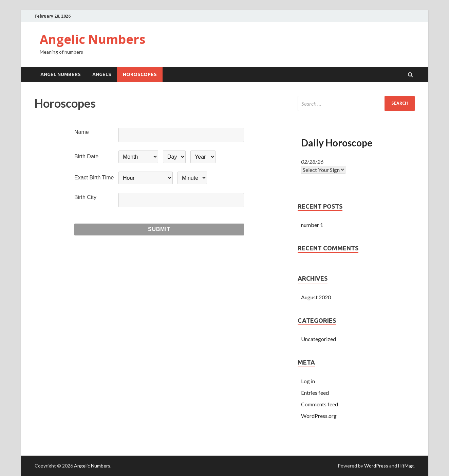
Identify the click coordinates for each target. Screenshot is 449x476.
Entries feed (315, 393)
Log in (308, 381)
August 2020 (316, 297)
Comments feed (320, 404)
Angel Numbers (61, 74)
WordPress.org (319, 416)
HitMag (406, 466)
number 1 (312, 225)
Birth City (85, 197)
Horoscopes (140, 74)
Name (82, 132)
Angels (102, 74)
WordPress (376, 466)
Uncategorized (319, 339)
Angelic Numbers (92, 39)
